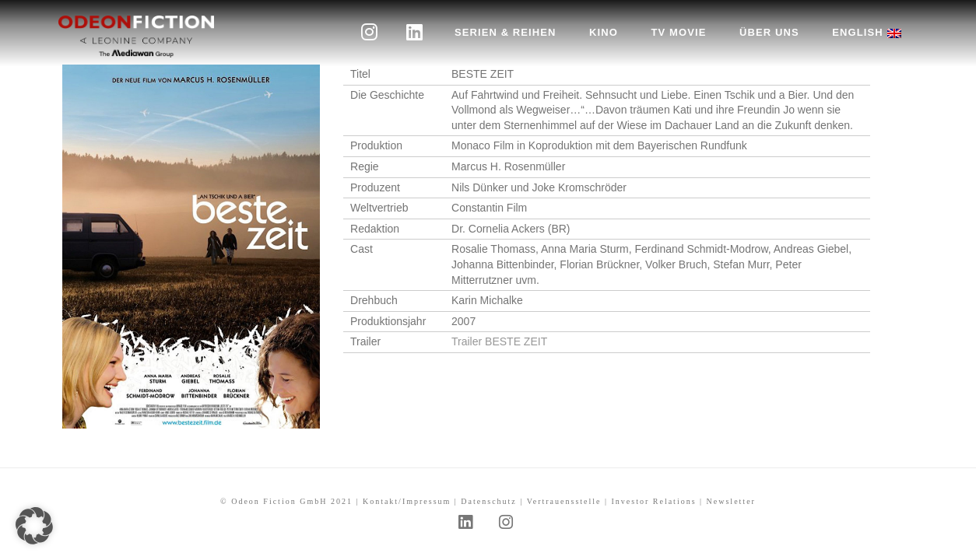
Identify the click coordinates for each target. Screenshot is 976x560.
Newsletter (731, 501)
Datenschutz (488, 501)
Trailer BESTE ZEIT (499, 341)
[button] (34, 526)
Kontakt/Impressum (407, 501)
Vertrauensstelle (564, 501)
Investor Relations (654, 501)
